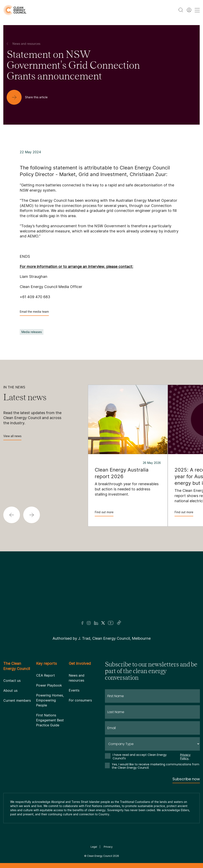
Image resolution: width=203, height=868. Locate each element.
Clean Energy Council (100, 856)
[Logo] (102, 591)
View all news (12, 437)
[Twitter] (103, 623)
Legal (94, 847)
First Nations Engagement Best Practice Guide (50, 720)
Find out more (104, 513)
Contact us (12, 681)
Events (74, 690)
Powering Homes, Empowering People (50, 700)
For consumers (80, 700)
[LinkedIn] (96, 623)
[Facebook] (82, 623)
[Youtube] (111, 623)
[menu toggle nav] (197, 10)
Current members (17, 700)
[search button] (181, 10)
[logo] (15, 10)
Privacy (108, 847)
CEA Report (46, 675)
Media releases (32, 332)
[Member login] (189, 10)
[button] (12, 515)
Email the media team (34, 313)
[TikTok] (119, 623)
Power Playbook (49, 685)
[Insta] (89, 623)
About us (10, 691)
